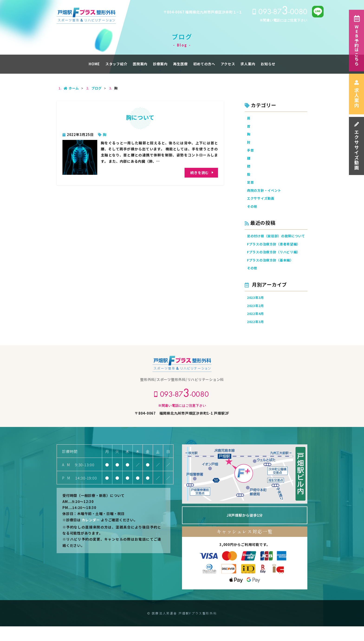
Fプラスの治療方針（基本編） (272, 272)
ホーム (71, 88)
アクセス (228, 64)
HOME (94, 64)
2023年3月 (256, 311)
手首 (251, 152)
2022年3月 (256, 336)
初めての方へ (204, 64)
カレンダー (91, 534)
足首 (251, 186)
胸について (140, 117)
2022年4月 (256, 328)
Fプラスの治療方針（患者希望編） (276, 256)
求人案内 (356, 94)
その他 (252, 211)
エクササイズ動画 (356, 146)
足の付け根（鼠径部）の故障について (277, 244)
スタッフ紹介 (116, 64)
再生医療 (180, 64)
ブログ (97, 88)
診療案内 (160, 64)
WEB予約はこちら (357, 41)
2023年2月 (256, 319)
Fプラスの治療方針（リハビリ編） (276, 264)
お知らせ (268, 64)
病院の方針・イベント (265, 194)
